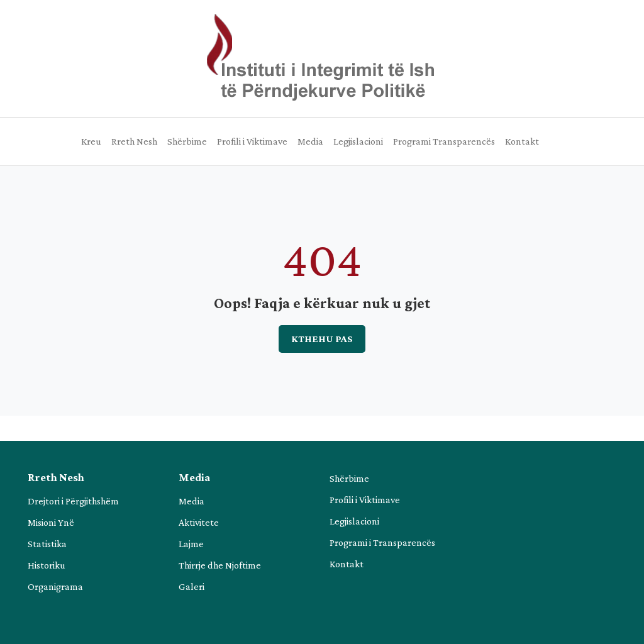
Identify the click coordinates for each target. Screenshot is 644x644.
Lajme (191, 544)
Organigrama (55, 586)
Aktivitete (199, 522)
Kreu (91, 141)
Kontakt (522, 141)
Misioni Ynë (51, 522)
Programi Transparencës (444, 141)
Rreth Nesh (134, 141)
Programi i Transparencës (382, 542)
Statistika (47, 544)
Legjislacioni (358, 141)
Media (310, 141)
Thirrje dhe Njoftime (220, 565)
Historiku (47, 565)
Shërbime (187, 141)
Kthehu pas (322, 339)
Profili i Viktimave (252, 141)
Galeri (192, 586)
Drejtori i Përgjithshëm (73, 501)
